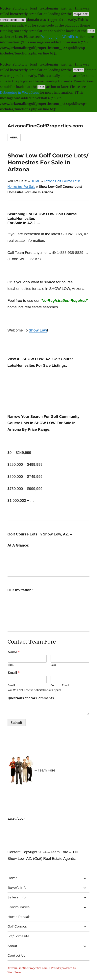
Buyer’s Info (17, 888)
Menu (14, 137)
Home (12, 878)
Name (14, 652)
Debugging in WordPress (60, 37)
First (11, 665)
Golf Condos (17, 926)
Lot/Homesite (18, 936)
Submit (17, 723)
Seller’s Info (17, 897)
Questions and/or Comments (31, 698)
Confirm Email (60, 686)
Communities (19, 907)
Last (53, 665)
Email (14, 673)
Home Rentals (19, 917)
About (12, 946)
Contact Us (16, 956)
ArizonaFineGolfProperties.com (45, 126)
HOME (35, 181)
